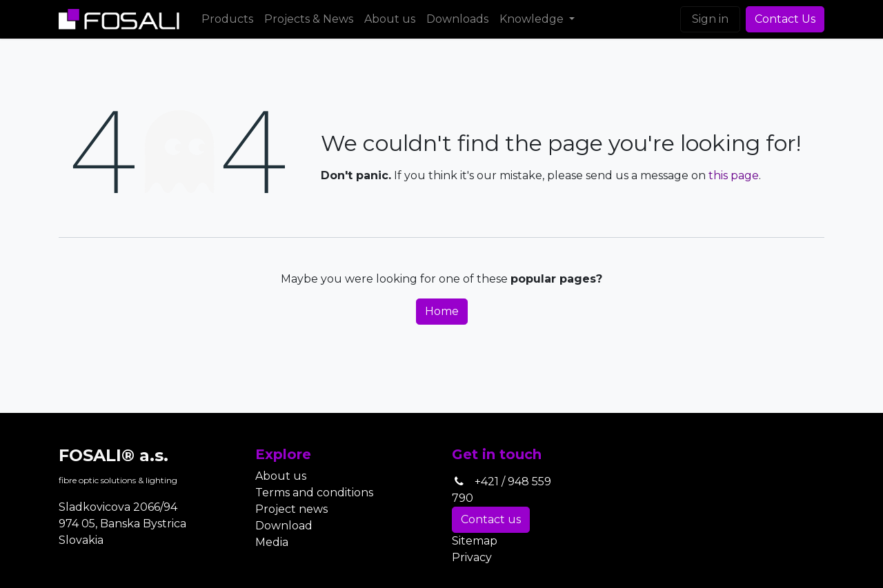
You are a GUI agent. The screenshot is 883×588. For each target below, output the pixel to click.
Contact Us (785, 19)
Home (442, 311)
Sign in (710, 19)
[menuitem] (227, 19)
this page (734, 175)
